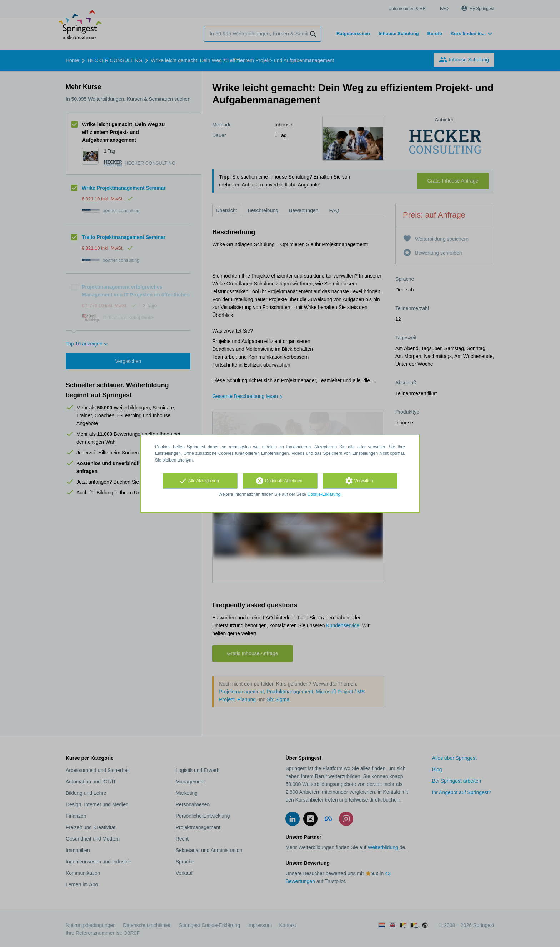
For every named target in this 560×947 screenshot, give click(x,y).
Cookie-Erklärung (324, 494)
